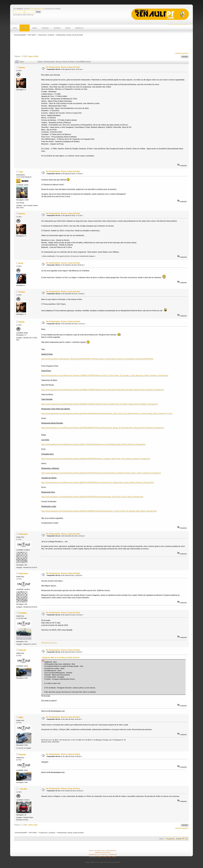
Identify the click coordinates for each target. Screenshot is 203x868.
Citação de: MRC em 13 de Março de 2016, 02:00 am (61, 658)
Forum (25, 28)
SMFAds (98, 853)
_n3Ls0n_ (23, 789)
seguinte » (185, 53)
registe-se (40, 9)
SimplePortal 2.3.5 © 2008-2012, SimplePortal (103, 854)
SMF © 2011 (101, 851)
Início (15, 28)
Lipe (21, 172)
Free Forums (106, 853)
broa (21, 263)
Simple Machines (111, 851)
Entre (32, 9)
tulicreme (23, 534)
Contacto (57, 28)
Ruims (22, 67)
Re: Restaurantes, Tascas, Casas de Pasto (63, 67)
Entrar (68, 28)
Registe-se (79, 28)
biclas (22, 322)
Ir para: (161, 839)
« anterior (178, 53)
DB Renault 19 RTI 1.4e (49, 643)
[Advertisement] (68, 44)
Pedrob (22, 650)
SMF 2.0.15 (93, 851)
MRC (21, 717)
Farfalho (23, 613)
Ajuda (34, 28)
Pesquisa (45, 28)
